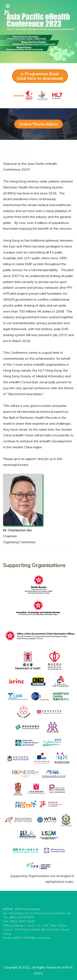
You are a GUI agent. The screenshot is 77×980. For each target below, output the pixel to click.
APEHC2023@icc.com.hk (32, 938)
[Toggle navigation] (8, 6)
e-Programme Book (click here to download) (40, 76)
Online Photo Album (39, 124)
